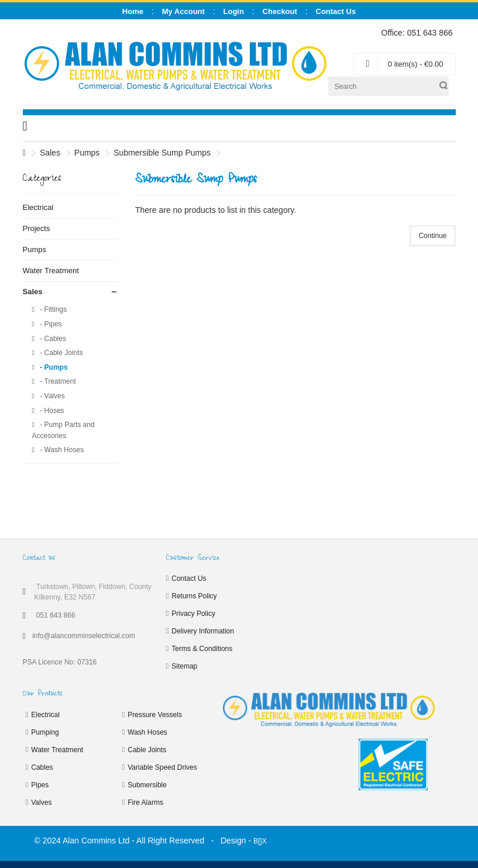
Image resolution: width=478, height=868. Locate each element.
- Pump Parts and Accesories (63, 430)
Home (133, 11)
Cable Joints (147, 750)
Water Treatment (51, 271)
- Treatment (57, 381)
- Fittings (52, 309)
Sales (50, 153)
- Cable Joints (61, 353)
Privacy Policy (193, 614)
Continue (432, 236)
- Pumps (53, 367)
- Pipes (50, 324)
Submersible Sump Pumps (162, 153)
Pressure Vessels (155, 715)
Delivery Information (203, 631)
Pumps (87, 153)
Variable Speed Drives (162, 767)
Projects (37, 228)
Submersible (147, 785)
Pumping (45, 732)
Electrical (38, 207)
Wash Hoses (147, 732)
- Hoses (51, 411)
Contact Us (189, 578)
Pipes (40, 785)
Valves (41, 802)
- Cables (52, 339)
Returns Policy (194, 596)
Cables (42, 767)
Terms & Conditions (202, 649)
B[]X (260, 841)
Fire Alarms (145, 802)
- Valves (51, 396)
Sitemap (184, 666)
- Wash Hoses (61, 450)
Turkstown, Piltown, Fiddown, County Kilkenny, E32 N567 (93, 592)
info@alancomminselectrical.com (84, 636)
